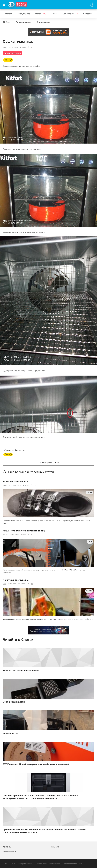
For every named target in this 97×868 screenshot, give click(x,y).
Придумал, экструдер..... (16, 580)
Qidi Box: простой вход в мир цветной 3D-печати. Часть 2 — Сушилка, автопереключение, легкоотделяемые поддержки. (41, 797)
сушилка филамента (16, 450)
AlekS (5, 47)
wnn (4, 584)
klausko (6, 535)
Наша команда (9, 851)
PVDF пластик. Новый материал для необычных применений (36, 764)
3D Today (6, 22)
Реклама (33, 33)
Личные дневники (24, 22)
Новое (41, 14)
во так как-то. (10, 733)
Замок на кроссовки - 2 (15, 482)
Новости (9, 14)
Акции (54, 14)
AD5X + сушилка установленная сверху (24, 531)
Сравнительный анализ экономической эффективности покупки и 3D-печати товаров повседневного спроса (44, 831)
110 (32, 584)
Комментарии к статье (49, 462)
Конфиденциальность (73, 864)
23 (35, 485)
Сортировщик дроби (14, 702)
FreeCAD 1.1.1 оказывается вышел (21, 671)
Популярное (24, 14)
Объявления (70, 14)
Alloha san (7, 485)
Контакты (7, 847)
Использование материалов (48, 864)
